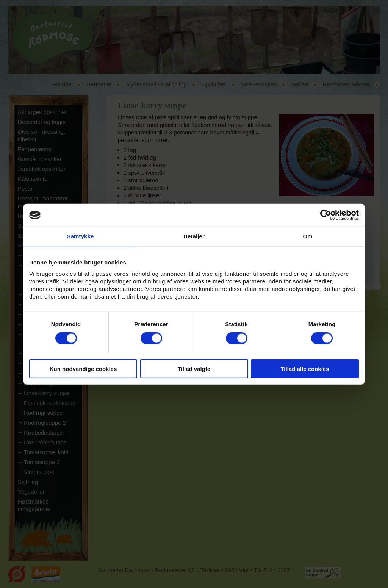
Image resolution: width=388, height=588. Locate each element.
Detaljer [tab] (194, 236)
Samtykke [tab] (81, 236)
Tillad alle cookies (305, 368)
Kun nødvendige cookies (83, 368)
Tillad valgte (194, 368)
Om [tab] (307, 236)
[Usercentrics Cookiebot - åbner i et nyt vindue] (326, 215)
